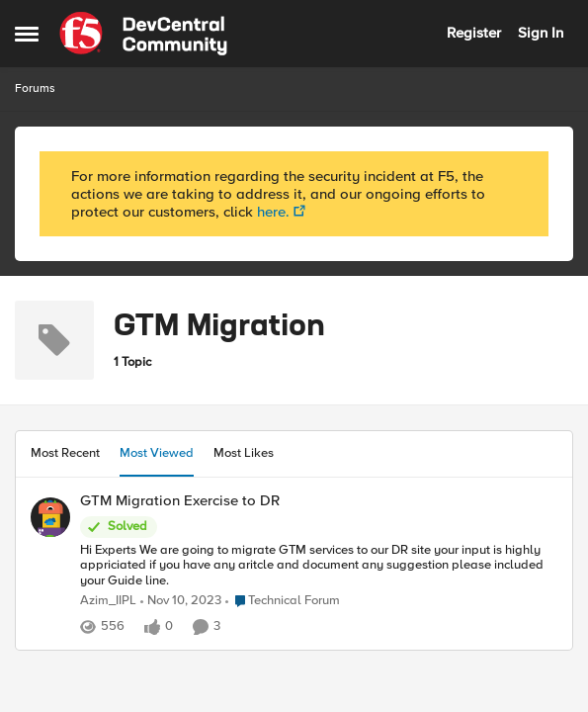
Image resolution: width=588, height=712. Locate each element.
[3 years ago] (181, 601)
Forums (35, 89)
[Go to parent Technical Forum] (283, 601)
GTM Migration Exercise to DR (180, 501)
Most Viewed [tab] (157, 453)
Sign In (541, 33)
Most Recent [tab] (65, 453)
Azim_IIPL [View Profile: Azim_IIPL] (108, 601)
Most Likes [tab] (244, 453)
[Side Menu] (27, 34)
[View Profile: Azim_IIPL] (50, 517)
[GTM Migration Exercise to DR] (319, 565)
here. (273, 212)
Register (474, 33)
